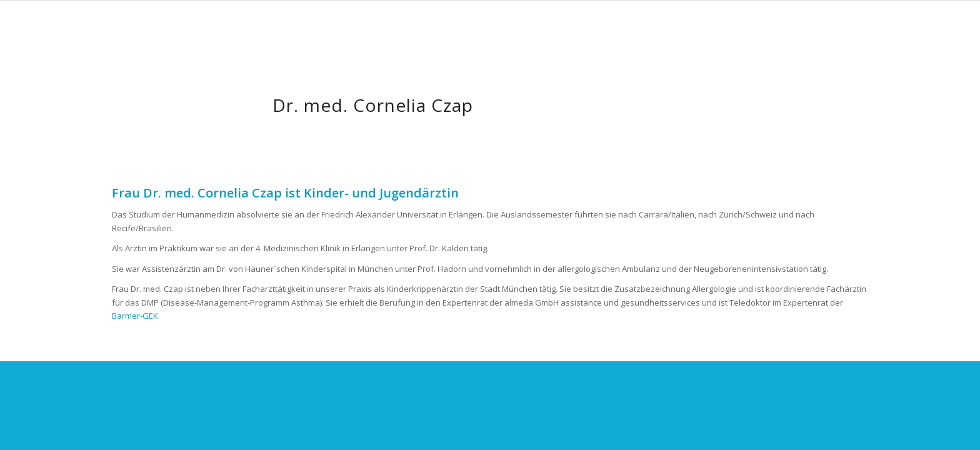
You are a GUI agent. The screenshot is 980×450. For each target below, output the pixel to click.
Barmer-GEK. (136, 316)
